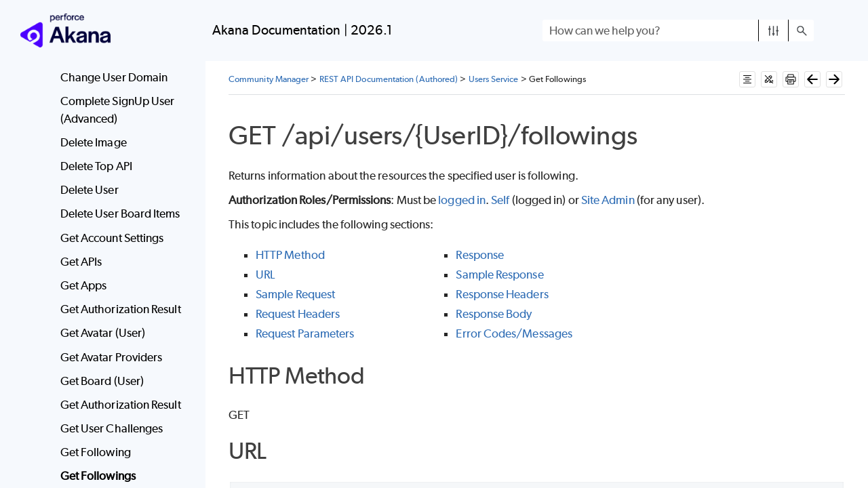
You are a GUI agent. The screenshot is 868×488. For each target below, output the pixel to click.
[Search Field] (678, 30)
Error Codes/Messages (514, 333)
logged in (462, 200)
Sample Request (295, 294)
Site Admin (608, 200)
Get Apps (84, 285)
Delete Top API (96, 166)
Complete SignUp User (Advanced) (118, 110)
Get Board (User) (102, 381)
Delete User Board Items (120, 213)
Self (500, 200)
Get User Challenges (112, 428)
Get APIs (81, 262)
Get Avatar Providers (112, 357)
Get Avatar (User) (103, 333)
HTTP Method (290, 255)
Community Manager (269, 79)
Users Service (494, 79)
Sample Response (499, 274)
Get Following (96, 452)
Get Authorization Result (121, 309)
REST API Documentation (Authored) (389, 79)
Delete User (90, 190)
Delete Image (94, 142)
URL (265, 274)
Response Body (494, 314)
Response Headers (502, 294)
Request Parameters (305, 333)
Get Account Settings (112, 238)
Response (480, 255)
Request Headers (298, 314)
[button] (773, 30)
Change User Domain (114, 77)
